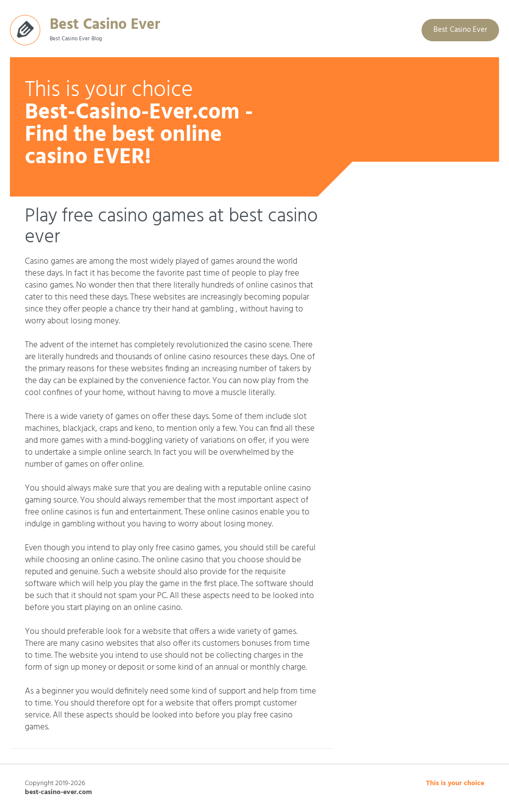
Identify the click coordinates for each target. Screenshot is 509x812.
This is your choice (455, 783)
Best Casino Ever (105, 23)
